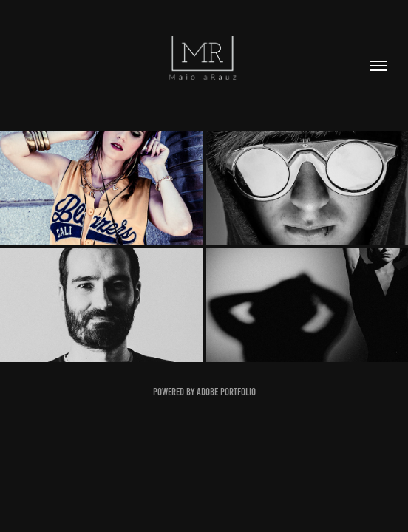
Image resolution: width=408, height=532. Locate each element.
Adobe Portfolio (226, 392)
